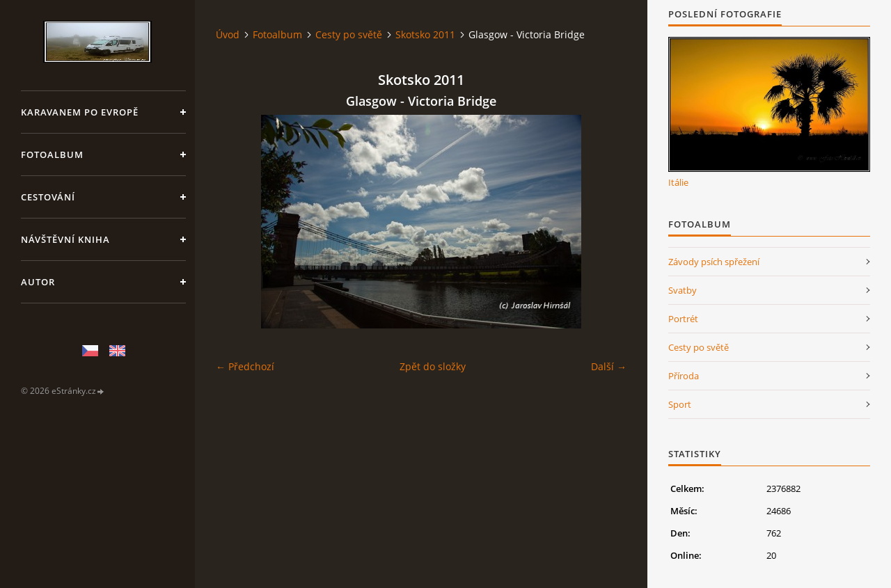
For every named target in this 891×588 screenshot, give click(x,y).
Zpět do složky (433, 366)
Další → (609, 366)
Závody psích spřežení (714, 262)
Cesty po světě (349, 34)
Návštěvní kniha (65, 239)
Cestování (48, 197)
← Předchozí (245, 366)
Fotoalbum (52, 154)
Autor (38, 282)
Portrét (683, 319)
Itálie (678, 182)
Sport (680, 404)
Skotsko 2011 (425, 34)
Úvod (228, 34)
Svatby (683, 290)
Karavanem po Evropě (80, 112)
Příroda (684, 376)
